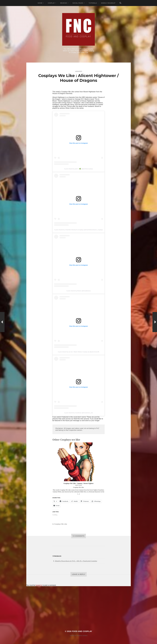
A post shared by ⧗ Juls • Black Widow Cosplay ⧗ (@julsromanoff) (79, 352)
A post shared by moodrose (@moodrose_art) (78, 413)
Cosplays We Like (61, 524)
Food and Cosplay (82, 631)
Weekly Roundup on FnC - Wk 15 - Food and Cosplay (76, 561)
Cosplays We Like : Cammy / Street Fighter (78, 483)
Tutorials (93, 3)
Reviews (64, 3)
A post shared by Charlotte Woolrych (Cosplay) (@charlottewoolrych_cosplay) (78, 230)
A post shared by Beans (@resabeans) (78, 291)
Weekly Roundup (108, 3)
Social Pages (78, 3)
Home (40, 3)
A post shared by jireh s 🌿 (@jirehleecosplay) (78, 169)
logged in (39, 585)
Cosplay (51, 3)
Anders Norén (82, 636)
